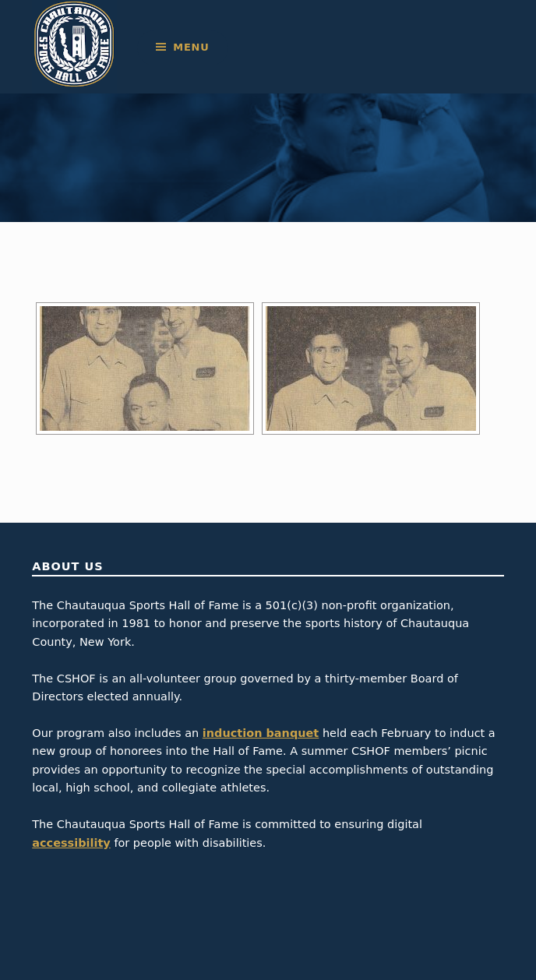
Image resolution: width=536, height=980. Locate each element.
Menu (191, 47)
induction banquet (261, 733)
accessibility (71, 843)
